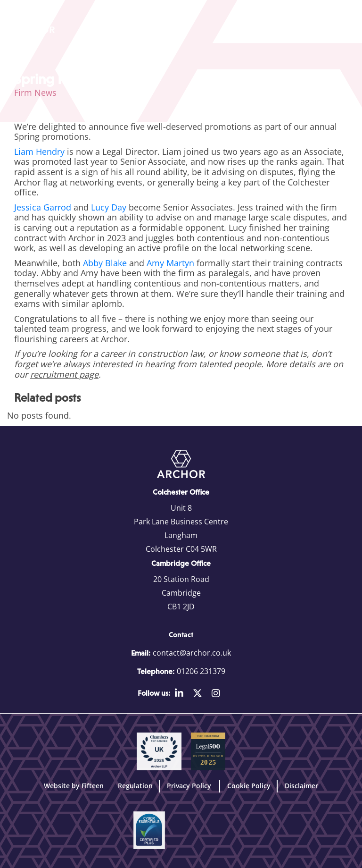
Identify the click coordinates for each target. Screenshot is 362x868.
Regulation (135, 786)
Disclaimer (301, 786)
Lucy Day (109, 207)
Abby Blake (105, 263)
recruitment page (64, 374)
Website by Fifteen (74, 786)
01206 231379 (201, 671)
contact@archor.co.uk (192, 653)
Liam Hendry (39, 152)
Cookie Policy (249, 786)
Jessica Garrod (43, 207)
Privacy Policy (190, 786)
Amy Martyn (170, 263)
